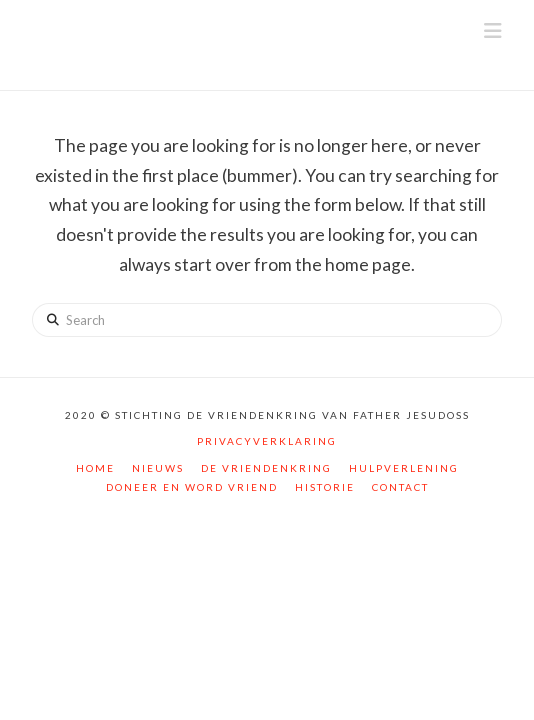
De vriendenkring (266, 468)
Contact (400, 487)
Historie (325, 487)
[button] (493, 30)
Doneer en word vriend (192, 487)
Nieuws (158, 468)
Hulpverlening (404, 468)
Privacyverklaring (267, 441)
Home (95, 468)
